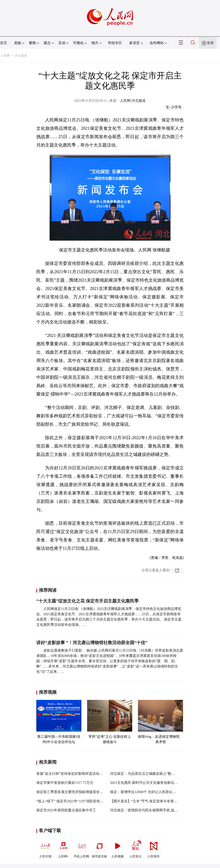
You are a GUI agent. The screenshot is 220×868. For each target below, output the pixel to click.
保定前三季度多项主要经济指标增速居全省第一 (73, 792)
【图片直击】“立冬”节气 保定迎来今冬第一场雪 (147, 801)
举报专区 (115, 43)
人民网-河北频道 (133, 101)
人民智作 (154, 848)
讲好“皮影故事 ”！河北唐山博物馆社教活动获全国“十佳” (92, 643)
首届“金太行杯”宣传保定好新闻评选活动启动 (71, 774)
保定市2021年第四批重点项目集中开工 (66, 810)
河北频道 (21, 56)
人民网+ (63, 848)
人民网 (5, 56)
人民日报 (45, 848)
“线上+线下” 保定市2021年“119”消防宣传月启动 (73, 801)
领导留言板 (99, 848)
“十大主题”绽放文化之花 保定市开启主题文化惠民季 (87, 601)
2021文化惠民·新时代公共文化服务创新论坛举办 (147, 783)
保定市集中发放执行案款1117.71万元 (65, 783)
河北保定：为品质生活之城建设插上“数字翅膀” (147, 774)
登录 (210, 43)
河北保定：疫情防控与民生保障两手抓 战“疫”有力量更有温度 (158, 810)
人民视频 (117, 848)
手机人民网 (81, 848)
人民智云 (136, 848)
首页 (4, 43)
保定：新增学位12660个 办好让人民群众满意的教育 (150, 792)
